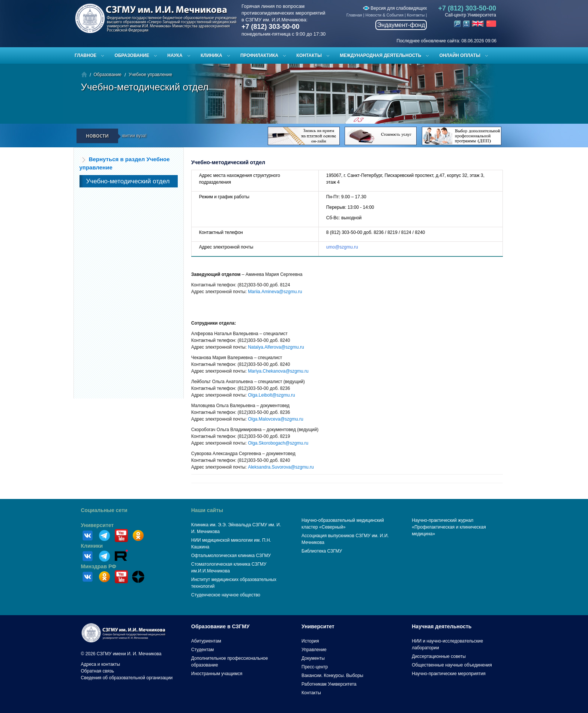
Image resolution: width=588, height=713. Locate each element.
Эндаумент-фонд (401, 25)
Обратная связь (97, 671)
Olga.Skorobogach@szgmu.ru (278, 443)
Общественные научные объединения (452, 665)
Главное (85, 55)
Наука (175, 55)
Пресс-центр (315, 667)
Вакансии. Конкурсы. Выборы (332, 676)
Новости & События (385, 15)
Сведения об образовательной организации (127, 678)
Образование (132, 55)
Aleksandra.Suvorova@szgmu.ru (281, 467)
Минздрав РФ (99, 566)
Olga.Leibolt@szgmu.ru (271, 395)
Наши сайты (207, 510)
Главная (354, 15)
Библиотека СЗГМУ (322, 551)
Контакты (416, 15)
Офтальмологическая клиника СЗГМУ (231, 556)
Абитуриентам (206, 641)
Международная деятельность (380, 55)
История (310, 641)
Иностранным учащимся (217, 674)
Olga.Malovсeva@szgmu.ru (276, 419)
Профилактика (259, 55)
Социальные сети (104, 510)
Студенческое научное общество (226, 595)
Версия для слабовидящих (395, 8)
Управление (314, 650)
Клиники (92, 546)
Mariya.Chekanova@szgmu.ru (278, 371)
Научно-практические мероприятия (448, 674)
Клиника (211, 55)
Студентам (203, 650)
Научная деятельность (442, 626)
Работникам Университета (329, 684)
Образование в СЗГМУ (220, 626)
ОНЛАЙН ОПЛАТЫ (460, 55)
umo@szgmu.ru (342, 247)
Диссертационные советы (439, 656)
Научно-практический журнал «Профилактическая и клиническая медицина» (449, 527)
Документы (313, 658)
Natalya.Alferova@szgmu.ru (276, 347)
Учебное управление (150, 75)
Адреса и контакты (101, 664)
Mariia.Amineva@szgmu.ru (275, 292)
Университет (97, 525)
